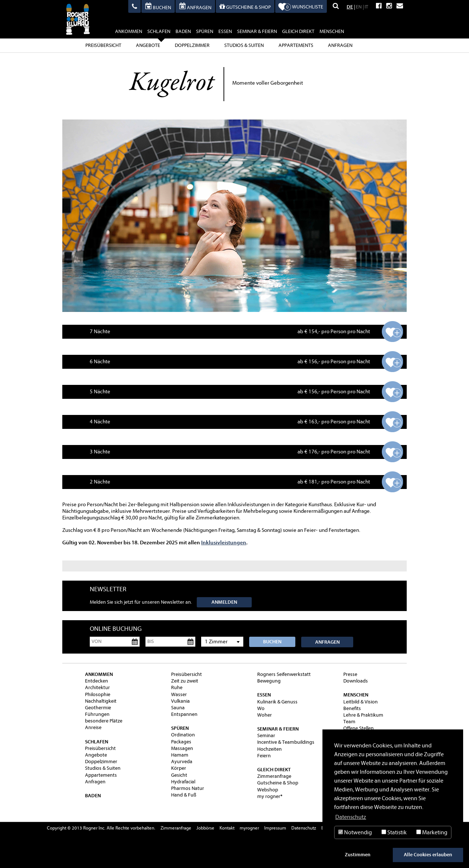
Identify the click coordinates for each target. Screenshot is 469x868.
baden (183, 31)
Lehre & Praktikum (363, 715)
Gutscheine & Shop (278, 783)
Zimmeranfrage (274, 776)
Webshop (268, 790)
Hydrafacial (183, 782)
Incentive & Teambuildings (286, 742)
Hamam (180, 755)
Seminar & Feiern (257, 31)
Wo (261, 708)
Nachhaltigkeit (101, 701)
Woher (265, 715)
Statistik (394, 832)
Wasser (179, 694)
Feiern (264, 756)
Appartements (296, 45)
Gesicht (179, 775)
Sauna (178, 708)
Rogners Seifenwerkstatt (284, 674)
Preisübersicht (103, 45)
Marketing (432, 832)
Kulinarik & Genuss (277, 702)
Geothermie (98, 708)
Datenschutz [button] (351, 817)
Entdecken (97, 681)
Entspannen (184, 714)
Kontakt (227, 828)
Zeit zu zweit (185, 681)
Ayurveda (182, 762)
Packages (181, 742)
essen (225, 31)
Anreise (93, 727)
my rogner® (270, 796)
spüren (205, 31)
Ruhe (177, 687)
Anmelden (224, 602)
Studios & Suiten (244, 45)
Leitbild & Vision (361, 702)
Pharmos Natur (188, 788)
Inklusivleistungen (224, 542)
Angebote (148, 45)
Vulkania (180, 701)
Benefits (352, 708)
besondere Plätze (104, 721)
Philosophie (98, 694)
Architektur (97, 687)
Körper (179, 768)
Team (349, 722)
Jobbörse (205, 828)
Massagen (182, 748)
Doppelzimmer (192, 45)
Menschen (332, 31)
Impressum (275, 828)
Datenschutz (304, 828)
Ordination (183, 735)
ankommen (129, 31)
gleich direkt (298, 31)
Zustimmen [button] (358, 855)
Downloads (356, 681)
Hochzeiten (269, 749)
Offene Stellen (359, 728)
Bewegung (269, 681)
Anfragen (340, 45)
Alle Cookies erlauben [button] (428, 855)
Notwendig (355, 832)
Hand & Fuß (184, 795)
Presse (350, 674)
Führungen (97, 714)
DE (350, 7)
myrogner (249, 828)
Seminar (266, 735)
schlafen (159, 32)
